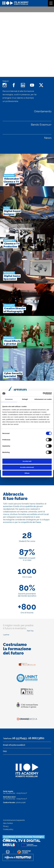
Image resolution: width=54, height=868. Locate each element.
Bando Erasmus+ (41, 125)
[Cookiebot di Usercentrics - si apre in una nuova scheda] (43, 394)
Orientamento (43, 111)
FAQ (5, 751)
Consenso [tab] (9, 399)
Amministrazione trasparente (14, 820)
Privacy (6, 826)
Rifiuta (27, 473)
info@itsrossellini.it (17, 745)
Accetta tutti (27, 461)
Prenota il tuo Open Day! (18, 857)
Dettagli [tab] (25, 399)
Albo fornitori (8, 823)
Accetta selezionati (27, 467)
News (48, 138)
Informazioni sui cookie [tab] (43, 399)
